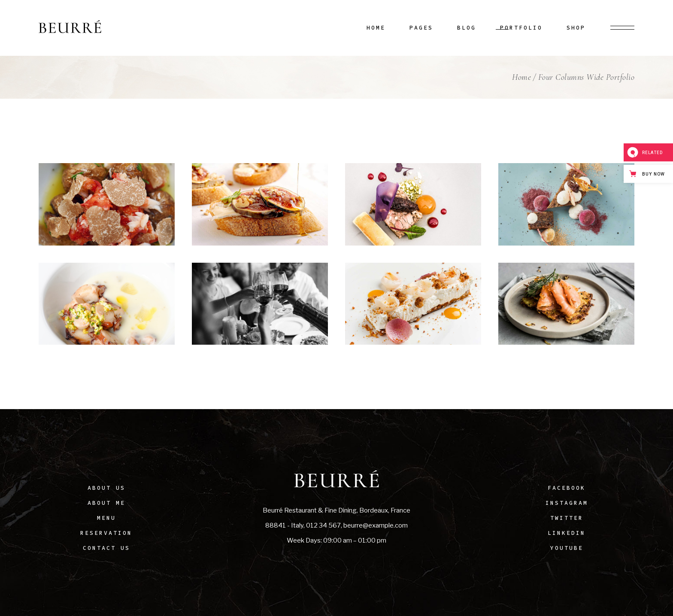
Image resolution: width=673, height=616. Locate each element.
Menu (106, 518)
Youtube (567, 548)
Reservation (106, 533)
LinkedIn (567, 533)
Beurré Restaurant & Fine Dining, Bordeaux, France (336, 510)
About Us (106, 488)
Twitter (567, 518)
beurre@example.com (376, 525)
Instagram (567, 503)
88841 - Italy (284, 525)
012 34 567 (323, 525)
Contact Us (106, 548)
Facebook (567, 488)
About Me (106, 503)
